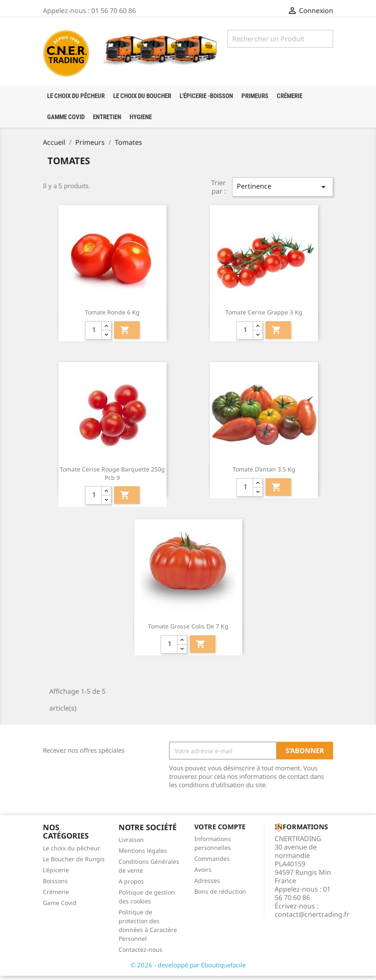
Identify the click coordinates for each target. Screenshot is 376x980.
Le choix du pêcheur (71, 852)
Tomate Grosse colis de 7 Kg (188, 630)
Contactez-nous (140, 954)
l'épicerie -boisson (206, 96)
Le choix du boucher (142, 96)
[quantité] (93, 334)
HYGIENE (141, 117)
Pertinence (283, 191)
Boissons (55, 885)
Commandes (212, 862)
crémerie (290, 96)
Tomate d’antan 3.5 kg (264, 473)
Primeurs (255, 96)
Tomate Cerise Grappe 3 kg (264, 316)
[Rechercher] (280, 39)
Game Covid (60, 907)
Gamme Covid (66, 117)
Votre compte (220, 831)
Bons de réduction (220, 895)
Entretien (107, 117)
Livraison (131, 844)
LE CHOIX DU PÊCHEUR (76, 96)
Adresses (207, 884)
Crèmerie (56, 896)
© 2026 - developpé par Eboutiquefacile (188, 969)
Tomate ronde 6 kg (112, 316)
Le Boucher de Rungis (74, 863)
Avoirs (203, 873)
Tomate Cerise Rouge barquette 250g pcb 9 (112, 478)
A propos (131, 885)
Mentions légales (143, 855)
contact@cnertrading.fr (312, 918)
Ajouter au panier (125, 334)
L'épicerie (56, 874)
